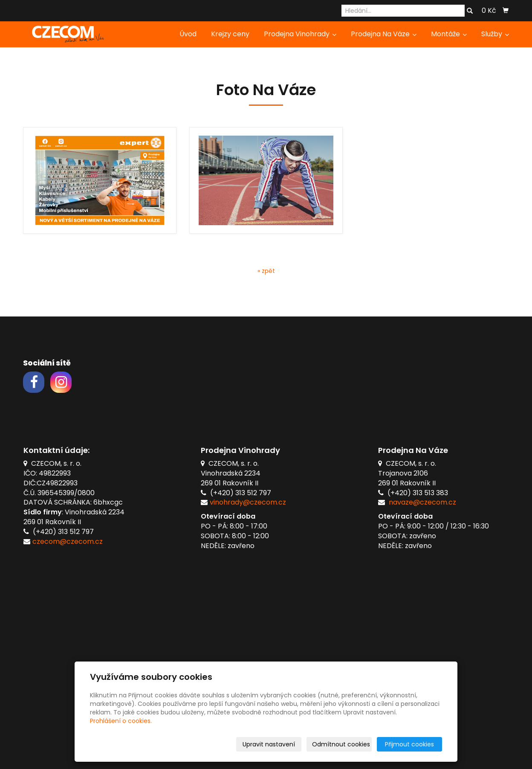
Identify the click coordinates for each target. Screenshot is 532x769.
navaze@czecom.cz (422, 502)
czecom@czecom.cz (68, 541)
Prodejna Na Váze (384, 34)
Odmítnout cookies (341, 744)
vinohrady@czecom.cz (248, 502)
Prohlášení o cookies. (121, 721)
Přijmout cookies (409, 744)
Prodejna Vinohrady (300, 34)
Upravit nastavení (269, 744)
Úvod (188, 34)
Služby (495, 34)
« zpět (266, 271)
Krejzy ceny (230, 34)
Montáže (449, 34)
